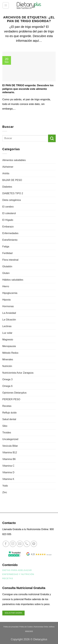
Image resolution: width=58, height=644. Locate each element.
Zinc (5, 492)
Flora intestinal (10, 260)
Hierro (6, 286)
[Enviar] (52, 138)
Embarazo (8, 227)
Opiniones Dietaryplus (14, 393)
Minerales (8, 359)
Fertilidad (7, 253)
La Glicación (9, 320)
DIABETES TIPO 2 (13, 193)
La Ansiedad (9, 313)
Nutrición (7, 366)
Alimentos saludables (14, 160)
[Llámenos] (27, 544)
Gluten (6, 273)
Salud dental (9, 419)
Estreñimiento (10, 240)
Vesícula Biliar (10, 446)
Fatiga (6, 247)
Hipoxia (6, 300)
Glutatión (7, 266)
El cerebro (8, 207)
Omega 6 (7, 386)
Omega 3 (7, 379)
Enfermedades (10, 233)
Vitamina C (8, 466)
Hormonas (8, 306)
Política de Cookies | (27, 627)
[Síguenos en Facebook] (6, 544)
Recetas (7, 406)
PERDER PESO (11, 399)
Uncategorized (10, 439)
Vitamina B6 (9, 459)
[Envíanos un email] (20, 544)
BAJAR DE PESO (12, 180)
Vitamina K (8, 479)
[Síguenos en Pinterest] (34, 544)
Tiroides (7, 433)
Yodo (5, 486)
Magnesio (8, 340)
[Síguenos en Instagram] (13, 544)
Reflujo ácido (10, 413)
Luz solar (7, 333)
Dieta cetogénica (12, 200)
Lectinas (7, 326)
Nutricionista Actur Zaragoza (18, 373)
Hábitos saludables (13, 280)
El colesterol (9, 213)
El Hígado (8, 220)
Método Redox (10, 353)
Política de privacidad (11, 627)
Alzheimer (8, 167)
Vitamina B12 (10, 452)
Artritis (6, 173)
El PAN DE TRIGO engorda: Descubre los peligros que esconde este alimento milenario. (28, 89)
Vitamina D (8, 472)
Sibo (5, 426)
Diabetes (7, 187)
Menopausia (9, 346)
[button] (6, 5)
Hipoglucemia (10, 293)
